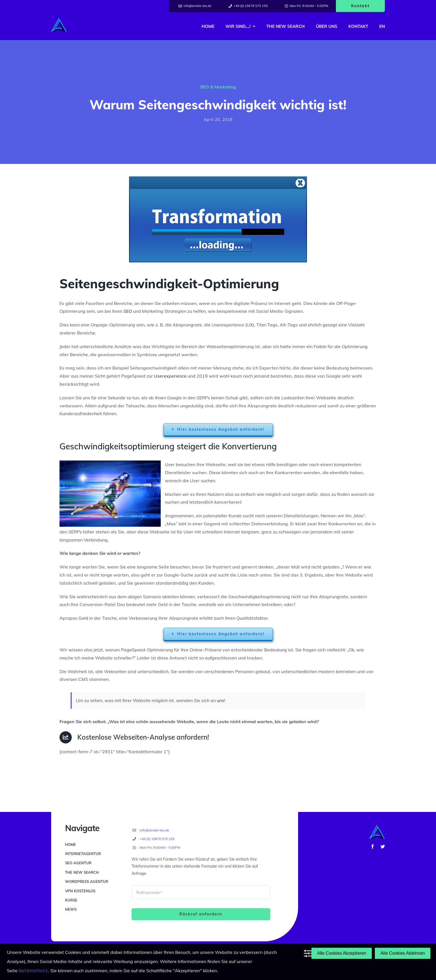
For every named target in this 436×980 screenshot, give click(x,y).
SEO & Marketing (218, 87)
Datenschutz (33, 971)
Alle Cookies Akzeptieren (342, 953)
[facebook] (373, 846)
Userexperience (170, 376)
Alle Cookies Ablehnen (403, 953)
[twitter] (383, 846)
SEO (128, 311)
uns (221, 700)
